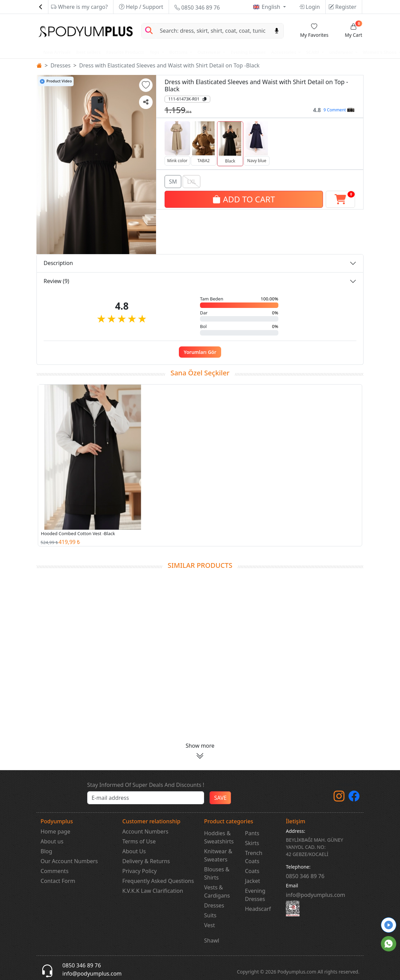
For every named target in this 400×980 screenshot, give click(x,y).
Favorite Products (125, 52)
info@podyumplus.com (316, 895)
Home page (55, 831)
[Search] (213, 31)
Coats (252, 871)
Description (58, 263)
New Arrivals (57, 52)
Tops (155, 52)
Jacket (252, 881)
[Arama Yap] (149, 31)
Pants (252, 833)
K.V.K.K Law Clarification (153, 891)
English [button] (272, 7)
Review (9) (56, 281)
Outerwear (210, 52)
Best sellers (88, 52)
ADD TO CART (244, 198)
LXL (191, 181)
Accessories (284, 52)
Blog (46, 851)
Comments (55, 871)
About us (52, 841)
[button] (146, 85)
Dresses (60, 65)
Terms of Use (139, 841)
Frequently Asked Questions (158, 881)
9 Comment (339, 110)
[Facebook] (354, 798)
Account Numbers (145, 831)
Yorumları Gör (200, 352)
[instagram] (339, 798)
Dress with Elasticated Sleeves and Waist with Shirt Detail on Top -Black (169, 65)
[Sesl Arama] (277, 31)
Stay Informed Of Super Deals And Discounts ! (146, 785)
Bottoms (179, 52)
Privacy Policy (140, 871)
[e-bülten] (146, 798)
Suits (210, 915)
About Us (134, 851)
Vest (210, 925)
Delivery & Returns (146, 861)
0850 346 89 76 (197, 7)
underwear (342, 52)
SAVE (220, 798)
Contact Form (58, 881)
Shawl (212, 940)
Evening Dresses (248, 52)
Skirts (252, 843)
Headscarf (258, 909)
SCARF (313, 52)
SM (173, 181)
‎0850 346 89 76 (305, 876)
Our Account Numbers (69, 861)
